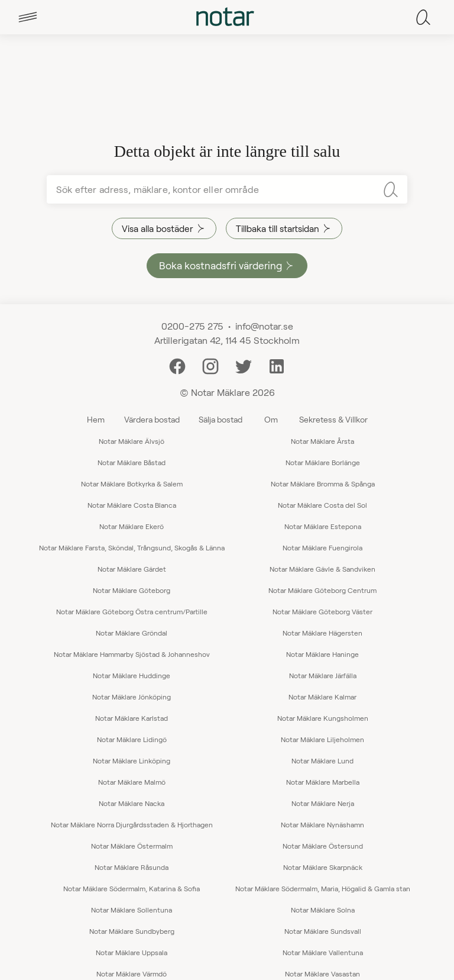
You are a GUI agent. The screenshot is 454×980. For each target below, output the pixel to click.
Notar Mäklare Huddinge (132, 675)
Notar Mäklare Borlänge (323, 462)
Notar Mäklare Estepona (323, 526)
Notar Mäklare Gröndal (132, 633)
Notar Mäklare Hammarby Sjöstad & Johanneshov (132, 654)
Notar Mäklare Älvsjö (132, 441)
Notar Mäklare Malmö (132, 782)
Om (271, 419)
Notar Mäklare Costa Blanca (132, 505)
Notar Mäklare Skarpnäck (323, 867)
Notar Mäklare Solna (323, 910)
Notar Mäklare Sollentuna (132, 910)
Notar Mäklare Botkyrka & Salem (132, 483)
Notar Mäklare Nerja (323, 803)
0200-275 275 (192, 326)
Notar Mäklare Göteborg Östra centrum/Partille (132, 611)
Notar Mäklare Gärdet (132, 569)
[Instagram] (210, 365)
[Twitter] (244, 365)
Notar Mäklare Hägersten (322, 633)
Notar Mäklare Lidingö (132, 739)
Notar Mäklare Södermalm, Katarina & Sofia (132, 888)
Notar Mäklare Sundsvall (323, 931)
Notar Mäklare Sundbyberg (132, 931)
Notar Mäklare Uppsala (132, 952)
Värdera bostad (152, 419)
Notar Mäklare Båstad (132, 462)
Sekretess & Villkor (333, 419)
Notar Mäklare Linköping (132, 760)
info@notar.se (264, 326)
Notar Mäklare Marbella (323, 782)
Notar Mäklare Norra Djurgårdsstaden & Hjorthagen (132, 824)
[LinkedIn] (277, 365)
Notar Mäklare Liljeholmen (322, 739)
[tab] (28, 17)
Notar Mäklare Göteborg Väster (322, 611)
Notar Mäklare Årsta (322, 441)
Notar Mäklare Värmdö (132, 973)
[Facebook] (177, 365)
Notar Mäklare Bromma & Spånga (323, 483)
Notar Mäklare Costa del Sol (322, 505)
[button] (28, 17)
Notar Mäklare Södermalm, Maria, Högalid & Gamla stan (323, 888)
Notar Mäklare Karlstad (132, 718)
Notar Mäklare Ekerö (132, 526)
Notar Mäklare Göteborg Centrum (322, 590)
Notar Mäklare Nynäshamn (322, 824)
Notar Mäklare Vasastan (322, 973)
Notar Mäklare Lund (322, 760)
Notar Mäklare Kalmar (322, 697)
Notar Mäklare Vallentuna (323, 952)
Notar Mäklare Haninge (322, 654)
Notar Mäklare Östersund (323, 846)
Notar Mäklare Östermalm (132, 846)
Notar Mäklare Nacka (132, 803)
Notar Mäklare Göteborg (132, 590)
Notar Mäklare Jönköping (132, 697)
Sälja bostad (220, 419)
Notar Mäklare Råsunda (132, 867)
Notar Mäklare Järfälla (323, 675)
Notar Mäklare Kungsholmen (323, 718)
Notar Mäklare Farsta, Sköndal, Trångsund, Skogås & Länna (132, 547)
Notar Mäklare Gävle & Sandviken (322, 569)
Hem (96, 419)
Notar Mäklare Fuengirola (322, 547)
